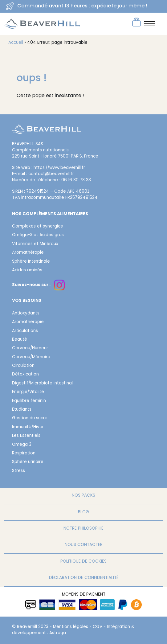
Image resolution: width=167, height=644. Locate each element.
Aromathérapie (28, 253)
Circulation (23, 366)
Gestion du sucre (30, 418)
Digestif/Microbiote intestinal (42, 384)
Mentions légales (71, 627)
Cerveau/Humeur (30, 348)
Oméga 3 (22, 445)
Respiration (24, 453)
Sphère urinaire (28, 462)
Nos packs (83, 496)
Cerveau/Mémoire (31, 357)
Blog (83, 512)
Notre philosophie (83, 529)
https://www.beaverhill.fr (59, 168)
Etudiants (22, 410)
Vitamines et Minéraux (35, 244)
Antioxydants (26, 314)
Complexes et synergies (37, 227)
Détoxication (25, 375)
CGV (98, 627)
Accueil (16, 43)
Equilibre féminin (29, 401)
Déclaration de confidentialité (84, 578)
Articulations (25, 331)
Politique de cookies (83, 562)
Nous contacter (84, 545)
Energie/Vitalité (28, 392)
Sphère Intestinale (31, 262)
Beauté (20, 340)
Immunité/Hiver (28, 427)
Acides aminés (27, 270)
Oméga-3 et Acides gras (38, 235)
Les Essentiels (26, 436)
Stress (18, 471)
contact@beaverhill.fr (51, 174)
